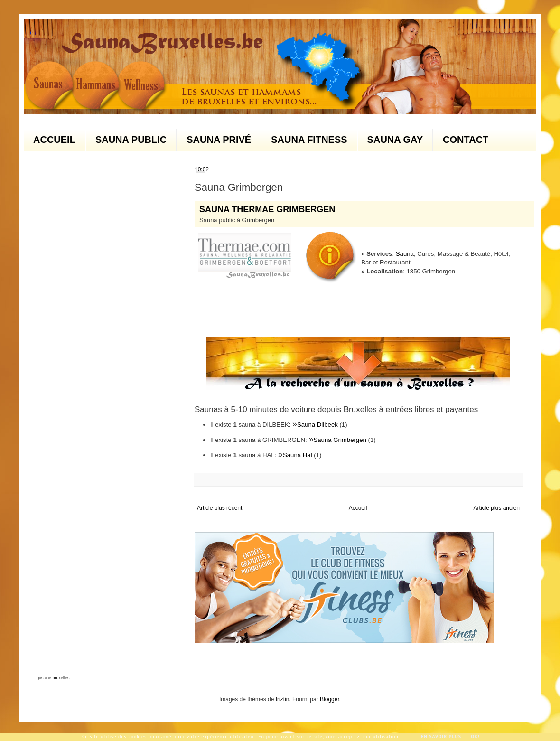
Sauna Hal (298, 455)
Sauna (405, 254)
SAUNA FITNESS (309, 140)
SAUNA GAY (395, 140)
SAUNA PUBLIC (131, 140)
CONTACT (466, 140)
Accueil (358, 508)
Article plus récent (219, 508)
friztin (283, 699)
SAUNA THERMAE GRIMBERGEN (267, 209)
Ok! (475, 736)
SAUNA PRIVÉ (219, 140)
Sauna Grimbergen (340, 440)
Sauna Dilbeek (317, 425)
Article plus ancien (497, 508)
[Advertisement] (109, 308)
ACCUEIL (54, 140)
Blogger (330, 699)
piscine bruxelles (54, 678)
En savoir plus (441, 736)
